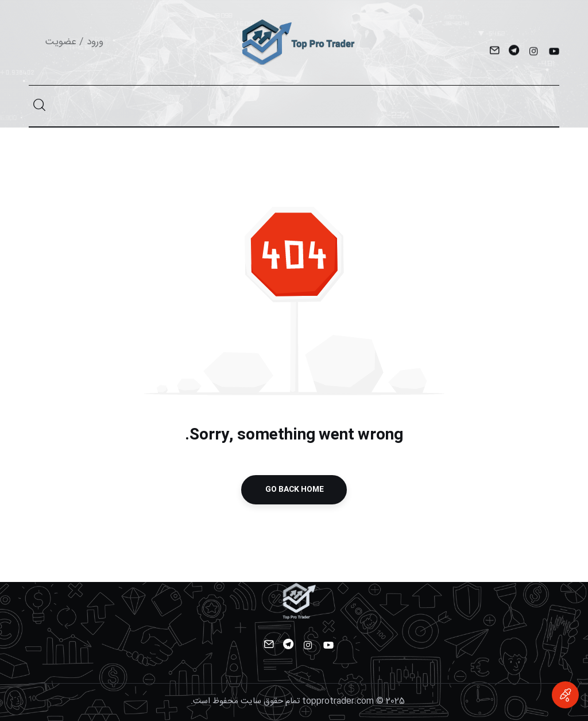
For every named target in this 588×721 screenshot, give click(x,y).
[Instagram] (534, 52)
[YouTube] (553, 52)
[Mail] (494, 52)
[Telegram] (514, 52)
